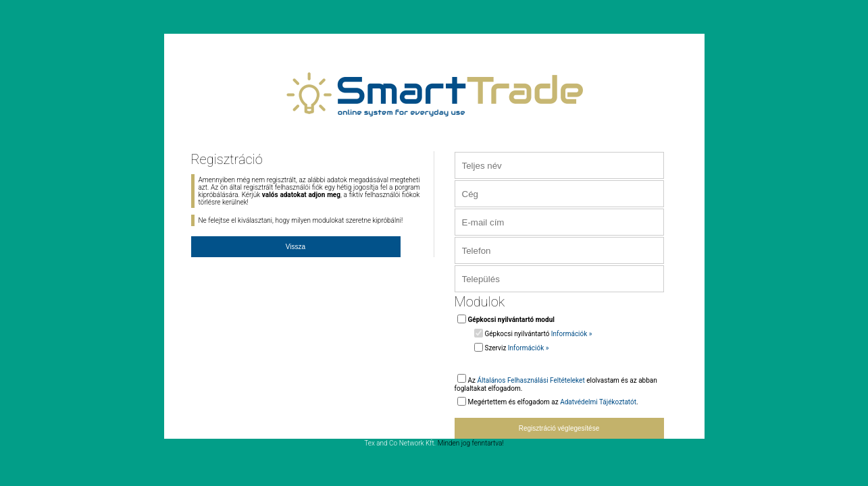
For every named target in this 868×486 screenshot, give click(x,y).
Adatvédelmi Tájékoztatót (598, 402)
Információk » (572, 334)
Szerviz (517, 348)
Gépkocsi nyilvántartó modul (511, 320)
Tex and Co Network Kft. (400, 443)
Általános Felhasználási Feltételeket (531, 380)
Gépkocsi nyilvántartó (539, 334)
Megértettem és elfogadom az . (553, 402)
